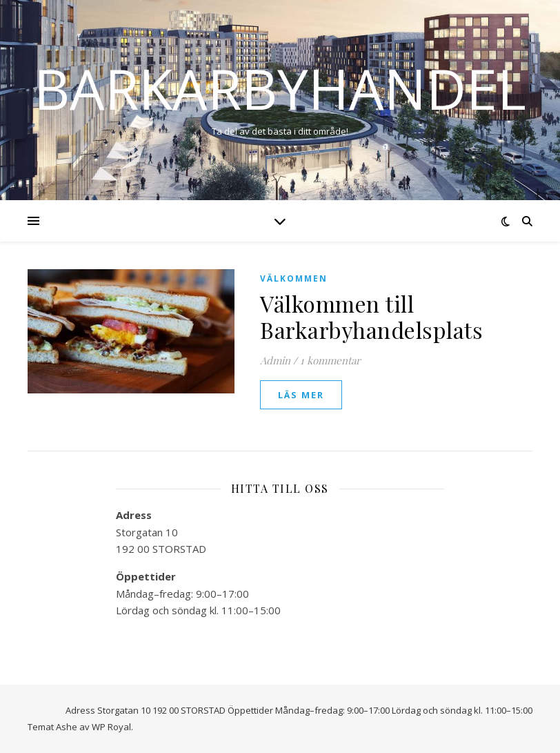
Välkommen (294, 278)
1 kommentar (330, 360)
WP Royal (111, 727)
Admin (275, 360)
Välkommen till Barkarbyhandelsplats (371, 316)
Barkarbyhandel (280, 88)
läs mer (301, 395)
